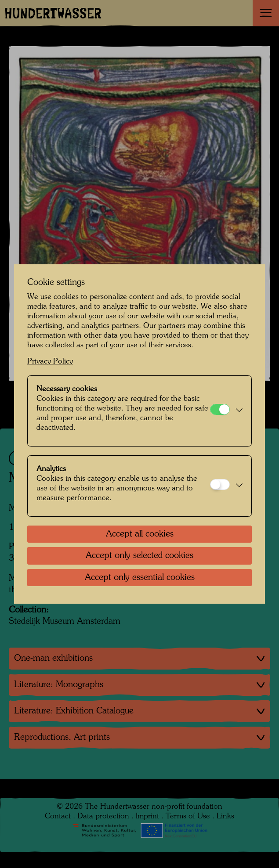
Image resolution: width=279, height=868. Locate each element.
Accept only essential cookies (140, 578)
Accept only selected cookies (139, 556)
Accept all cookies (140, 534)
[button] (239, 411)
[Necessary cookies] (220, 409)
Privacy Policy (50, 362)
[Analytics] (220, 484)
